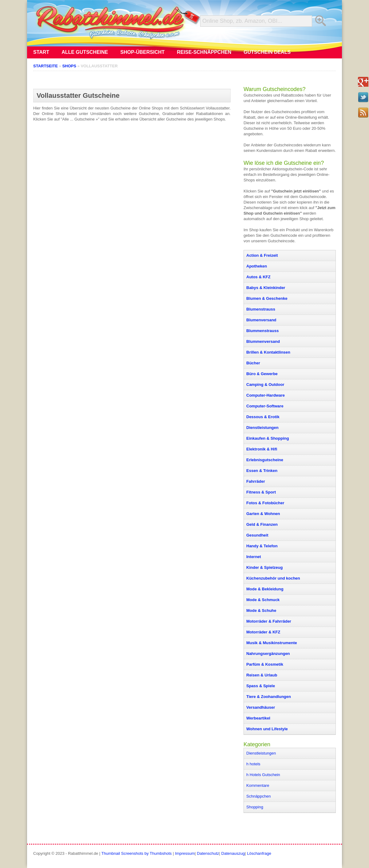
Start (41, 52)
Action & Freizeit (262, 255)
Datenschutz (208, 853)
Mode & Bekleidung (265, 589)
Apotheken (257, 266)
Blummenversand (263, 341)
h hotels (253, 764)
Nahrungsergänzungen (268, 654)
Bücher (253, 363)
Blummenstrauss (262, 331)
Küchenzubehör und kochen (273, 578)
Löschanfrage (259, 853)
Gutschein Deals (267, 52)
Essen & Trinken (262, 471)
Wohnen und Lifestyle (267, 729)
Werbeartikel (258, 718)
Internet (254, 557)
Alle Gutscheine (85, 52)
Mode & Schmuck (263, 600)
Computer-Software (265, 406)
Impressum (185, 853)
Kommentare (258, 785)
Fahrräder (256, 481)
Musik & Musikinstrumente (272, 643)
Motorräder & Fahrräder (269, 621)
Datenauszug (233, 853)
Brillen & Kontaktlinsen (268, 352)
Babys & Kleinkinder (266, 288)
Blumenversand (261, 320)
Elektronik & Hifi (262, 449)
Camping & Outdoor (265, 384)
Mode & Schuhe (261, 610)
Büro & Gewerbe (262, 374)
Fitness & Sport (261, 492)
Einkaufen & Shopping (268, 438)
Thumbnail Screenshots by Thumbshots (137, 853)
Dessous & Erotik (263, 417)
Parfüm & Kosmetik (265, 664)
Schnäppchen (259, 796)
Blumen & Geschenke (267, 298)
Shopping (255, 807)
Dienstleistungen (262, 428)
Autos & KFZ (258, 277)
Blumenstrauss (261, 309)
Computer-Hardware (266, 395)
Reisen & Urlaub (262, 675)
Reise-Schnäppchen (204, 52)
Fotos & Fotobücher (265, 503)
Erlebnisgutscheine (265, 460)
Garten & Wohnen (263, 514)
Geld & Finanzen (262, 524)
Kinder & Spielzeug (264, 567)
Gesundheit (257, 535)
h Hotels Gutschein (263, 775)
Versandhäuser (261, 707)
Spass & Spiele (261, 686)
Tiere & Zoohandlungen (269, 697)
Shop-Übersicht (142, 52)
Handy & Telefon (262, 546)
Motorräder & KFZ (263, 632)
